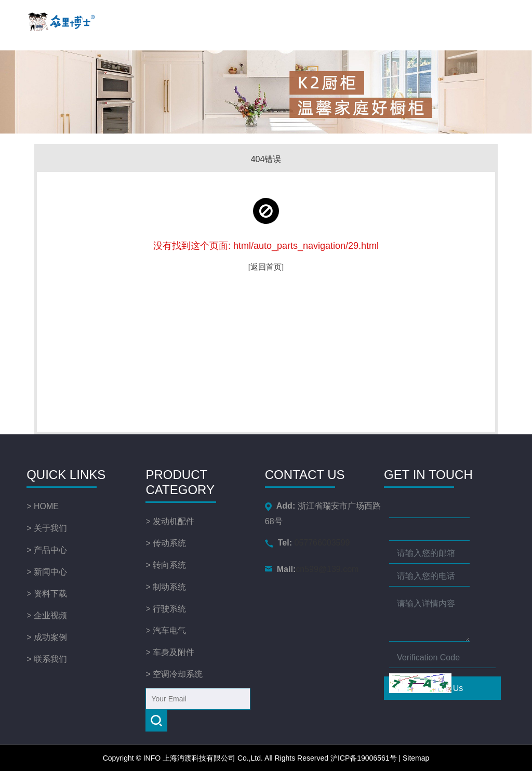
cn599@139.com (306, 569)
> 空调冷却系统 (174, 674)
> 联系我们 (47, 659)
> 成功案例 (47, 637)
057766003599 (305, 543)
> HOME (43, 506)
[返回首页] (266, 267)
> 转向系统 (166, 565)
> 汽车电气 (166, 630)
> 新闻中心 (47, 572)
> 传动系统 (166, 543)
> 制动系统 (166, 587)
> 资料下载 (47, 594)
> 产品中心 (47, 550)
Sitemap (416, 758)
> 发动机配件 (170, 521)
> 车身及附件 (170, 652)
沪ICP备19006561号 (364, 758)
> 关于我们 (47, 528)
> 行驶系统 (166, 609)
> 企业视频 (47, 615)
